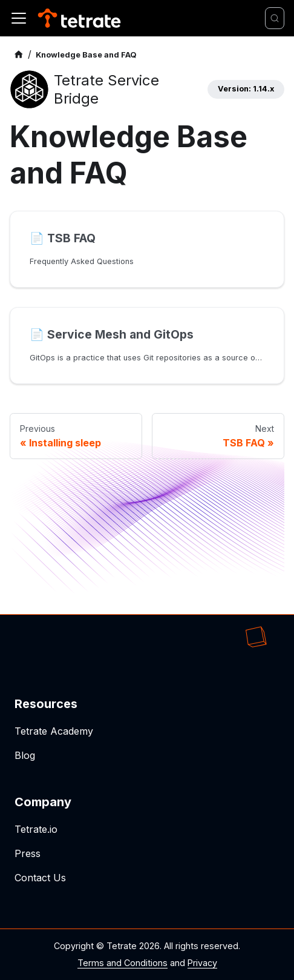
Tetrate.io (36, 829)
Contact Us (40, 878)
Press (28, 853)
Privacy (202, 963)
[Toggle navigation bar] (19, 18)
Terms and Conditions (122, 963)
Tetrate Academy (54, 731)
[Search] (275, 18)
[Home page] (19, 55)
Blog (25, 755)
